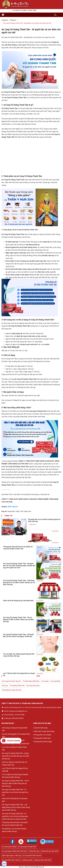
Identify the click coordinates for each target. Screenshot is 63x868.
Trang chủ (5, 20)
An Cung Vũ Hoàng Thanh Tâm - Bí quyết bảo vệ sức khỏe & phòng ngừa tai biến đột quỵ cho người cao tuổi (15, 816)
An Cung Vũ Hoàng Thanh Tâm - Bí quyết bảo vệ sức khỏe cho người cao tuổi (15, 792)
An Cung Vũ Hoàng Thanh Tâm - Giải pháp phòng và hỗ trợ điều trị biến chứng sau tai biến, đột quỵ (16, 807)
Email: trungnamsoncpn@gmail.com (16, 711)
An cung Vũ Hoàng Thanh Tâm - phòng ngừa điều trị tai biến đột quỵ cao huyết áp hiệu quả (15, 756)
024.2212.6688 (20, 715)
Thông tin (13, 20)
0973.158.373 (13, 507)
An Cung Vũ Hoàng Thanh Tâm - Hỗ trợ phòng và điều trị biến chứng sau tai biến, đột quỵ (15, 783)
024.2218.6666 (9, 715)
